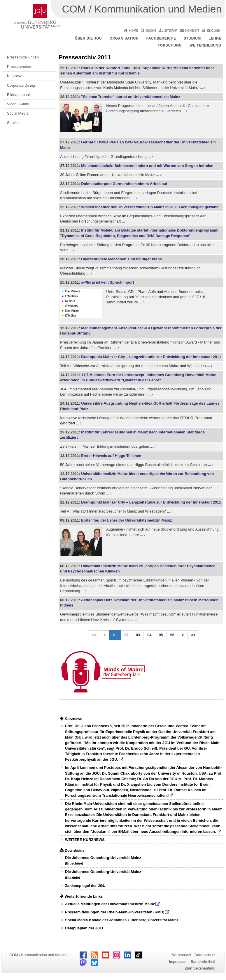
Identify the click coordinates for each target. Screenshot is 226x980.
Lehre (215, 38)
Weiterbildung (205, 45)
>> (193, 635)
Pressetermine (19, 66)
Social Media (18, 113)
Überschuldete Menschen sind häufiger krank (121, 259)
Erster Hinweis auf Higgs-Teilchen (111, 456)
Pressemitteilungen (23, 57)
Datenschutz (205, 955)
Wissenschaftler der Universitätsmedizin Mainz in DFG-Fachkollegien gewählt (150, 207)
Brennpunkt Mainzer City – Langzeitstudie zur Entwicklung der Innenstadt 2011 (151, 357)
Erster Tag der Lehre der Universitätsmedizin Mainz (126, 520)
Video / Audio (18, 104)
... (201, 88)
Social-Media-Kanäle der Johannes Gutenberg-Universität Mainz (122, 920)
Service (13, 123)
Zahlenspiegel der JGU (85, 886)
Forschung (170, 45)
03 (138, 635)
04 (149, 635)
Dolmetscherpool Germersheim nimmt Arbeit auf (124, 184)
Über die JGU (89, 38)
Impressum (178, 962)
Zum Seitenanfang (200, 968)
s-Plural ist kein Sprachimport (107, 282)
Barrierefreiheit (203, 962)
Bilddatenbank (19, 95)
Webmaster (182, 955)
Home (134, 31)
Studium (192, 38)
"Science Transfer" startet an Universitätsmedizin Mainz (130, 97)
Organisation (124, 38)
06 (172, 635)
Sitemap (171, 31)
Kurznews (15, 76)
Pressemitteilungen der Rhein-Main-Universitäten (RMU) (115, 912)
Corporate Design (22, 85)
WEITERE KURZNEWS (85, 840)
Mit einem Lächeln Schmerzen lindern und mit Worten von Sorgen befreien (147, 166)
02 (127, 635)
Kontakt (192, 31)
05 (161, 635)
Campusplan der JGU (84, 928)
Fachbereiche (161, 38)
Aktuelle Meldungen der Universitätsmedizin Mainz (110, 904)
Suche (151, 31)
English (214, 31)
